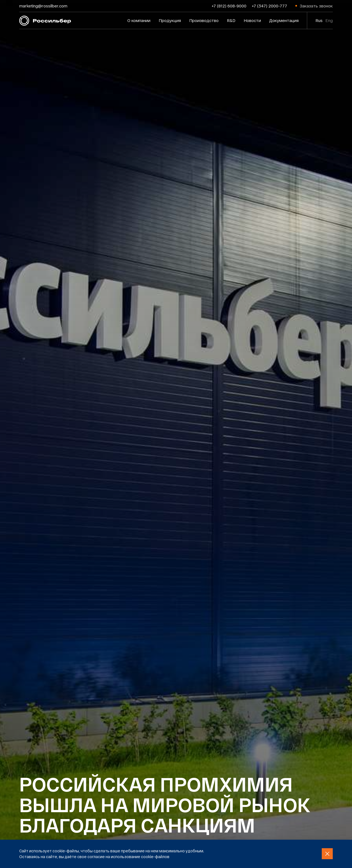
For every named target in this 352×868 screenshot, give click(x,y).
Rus (319, 20)
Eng (329, 20)
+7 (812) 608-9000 (229, 6)
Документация (284, 20)
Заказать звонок (316, 6)
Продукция (170, 20)
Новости (252, 20)
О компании (139, 20)
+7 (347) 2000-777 (269, 6)
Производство (204, 20)
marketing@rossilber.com (43, 6)
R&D (231, 20)
